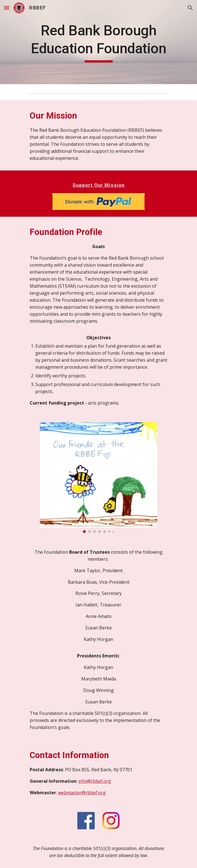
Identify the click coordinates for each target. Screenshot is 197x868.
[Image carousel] (98, 478)
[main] (98, 42)
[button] (7, 8)
